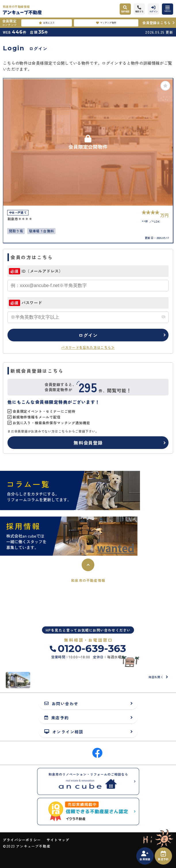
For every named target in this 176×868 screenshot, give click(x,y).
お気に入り (47, 23)
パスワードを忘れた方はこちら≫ (88, 347)
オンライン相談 (64, 732)
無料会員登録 (88, 443)
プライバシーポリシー (22, 840)
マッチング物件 (106, 23)
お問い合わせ (61, 703)
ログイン (88, 335)
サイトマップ (58, 840)
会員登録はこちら (156, 23)
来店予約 (163, 856)
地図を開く (156, 677)
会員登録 (145, 856)
